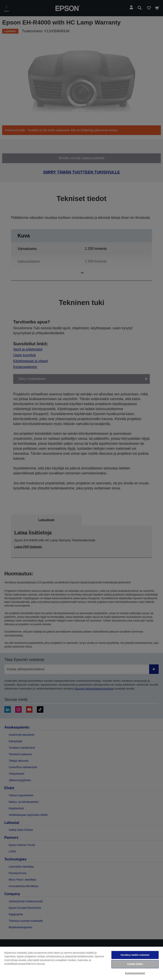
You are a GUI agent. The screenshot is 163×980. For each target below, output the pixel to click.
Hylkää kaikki (135, 964)
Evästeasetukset (135, 973)
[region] (81, 963)
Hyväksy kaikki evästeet (135, 955)
